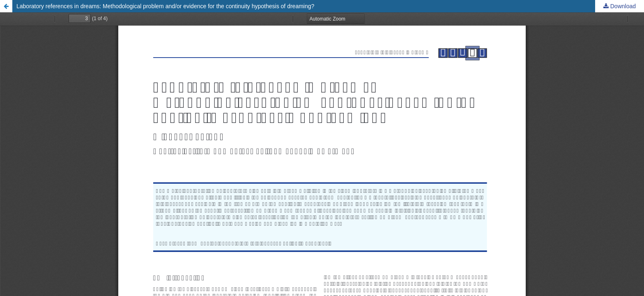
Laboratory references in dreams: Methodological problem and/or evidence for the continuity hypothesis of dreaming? (165, 6)
